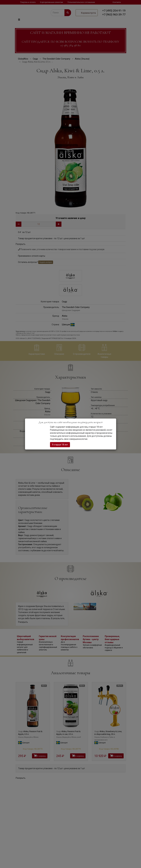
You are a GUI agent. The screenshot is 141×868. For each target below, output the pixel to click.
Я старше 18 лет (60, 445)
